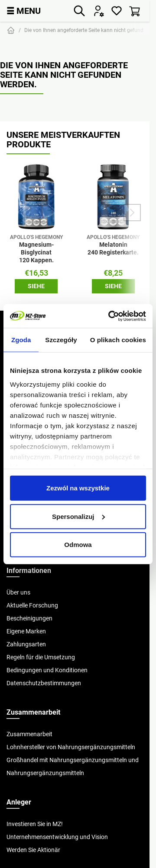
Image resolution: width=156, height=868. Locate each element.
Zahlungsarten (26, 644)
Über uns (18, 592)
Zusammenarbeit (29, 734)
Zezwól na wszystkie (78, 488)
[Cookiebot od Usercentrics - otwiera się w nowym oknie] (110, 316)
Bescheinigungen (29, 618)
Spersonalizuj (78, 516)
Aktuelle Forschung (32, 605)
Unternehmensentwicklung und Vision (57, 837)
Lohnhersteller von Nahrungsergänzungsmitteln (71, 747)
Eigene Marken (26, 631)
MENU (24, 11)
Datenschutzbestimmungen (44, 683)
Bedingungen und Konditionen (47, 670)
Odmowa (78, 545)
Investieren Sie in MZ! (35, 824)
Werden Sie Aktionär (33, 850)
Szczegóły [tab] (61, 340)
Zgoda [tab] (21, 340)
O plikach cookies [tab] (118, 340)
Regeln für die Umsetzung (41, 657)
